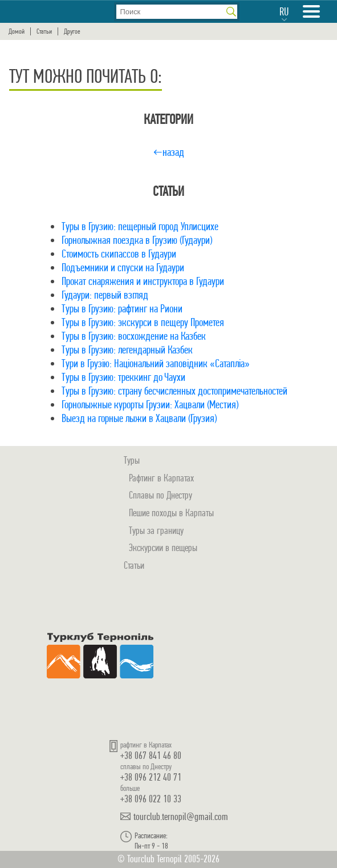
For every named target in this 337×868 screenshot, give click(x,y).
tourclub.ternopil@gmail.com (181, 817)
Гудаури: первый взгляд (105, 295)
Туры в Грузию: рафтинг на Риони (122, 309)
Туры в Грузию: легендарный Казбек (127, 350)
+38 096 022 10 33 (151, 799)
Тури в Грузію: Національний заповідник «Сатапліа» (156, 363)
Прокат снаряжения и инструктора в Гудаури (143, 281)
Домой (17, 31)
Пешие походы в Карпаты (171, 513)
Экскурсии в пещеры (163, 547)
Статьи (44, 31)
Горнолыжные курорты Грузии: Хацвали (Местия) (150, 405)
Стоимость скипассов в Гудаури (119, 254)
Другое (72, 31)
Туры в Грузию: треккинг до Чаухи (123, 377)
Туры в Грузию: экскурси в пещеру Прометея (143, 322)
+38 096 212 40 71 (151, 777)
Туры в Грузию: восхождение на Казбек (134, 336)
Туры (132, 460)
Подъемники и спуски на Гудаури (123, 268)
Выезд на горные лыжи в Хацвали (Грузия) (139, 418)
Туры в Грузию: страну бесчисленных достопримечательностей (174, 391)
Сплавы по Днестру (161, 495)
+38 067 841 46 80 (151, 755)
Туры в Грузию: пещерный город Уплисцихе (140, 226)
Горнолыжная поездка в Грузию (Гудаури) (137, 240)
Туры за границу (156, 530)
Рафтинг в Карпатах (161, 478)
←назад (168, 152)
